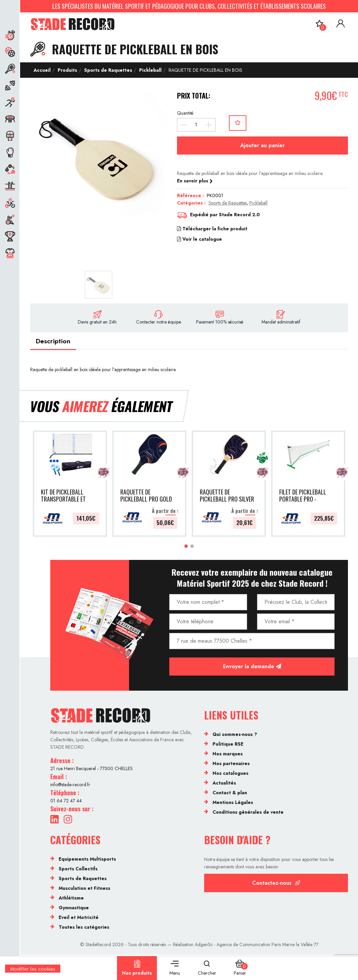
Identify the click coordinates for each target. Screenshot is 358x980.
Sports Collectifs (78, 870)
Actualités (224, 784)
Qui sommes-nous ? (235, 735)
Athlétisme (71, 899)
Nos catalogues (230, 774)
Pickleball (150, 70)
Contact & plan (230, 794)
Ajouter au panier (262, 145)
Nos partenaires (231, 764)
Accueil (42, 70)
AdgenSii (204, 945)
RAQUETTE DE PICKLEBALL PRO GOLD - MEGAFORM (146, 496)
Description (54, 341)
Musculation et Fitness (84, 889)
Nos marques (228, 755)
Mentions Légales (233, 803)
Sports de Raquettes (108, 70)
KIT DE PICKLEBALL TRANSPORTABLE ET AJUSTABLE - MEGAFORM (63, 496)
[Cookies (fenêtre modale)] (33, 976)
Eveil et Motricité (79, 918)
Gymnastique (74, 909)
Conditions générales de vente (248, 813)
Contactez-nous (276, 884)
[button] (186, 547)
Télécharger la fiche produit (212, 229)
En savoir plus (195, 181)
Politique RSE (228, 745)
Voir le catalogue (199, 239)
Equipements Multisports (87, 860)
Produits (67, 70)
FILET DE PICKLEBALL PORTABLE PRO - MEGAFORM (303, 496)
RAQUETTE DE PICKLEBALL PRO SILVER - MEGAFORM (227, 496)
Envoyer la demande (252, 667)
